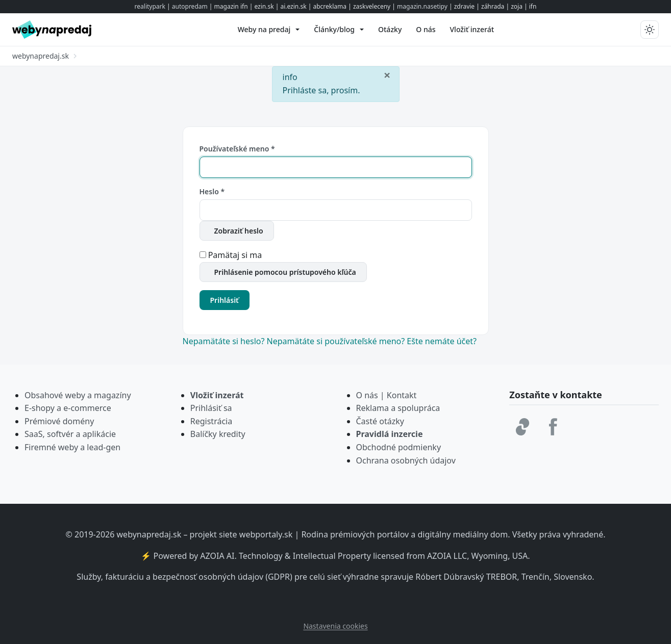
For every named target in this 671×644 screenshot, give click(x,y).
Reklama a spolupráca (398, 408)
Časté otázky (380, 421)
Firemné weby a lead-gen (72, 447)
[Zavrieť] (387, 74)
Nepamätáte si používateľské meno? (337, 341)
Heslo (212, 191)
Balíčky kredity (218, 434)
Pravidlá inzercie (390, 434)
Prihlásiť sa (211, 408)
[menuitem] (269, 30)
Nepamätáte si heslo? (225, 341)
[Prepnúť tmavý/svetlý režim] (650, 30)
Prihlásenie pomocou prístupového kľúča (285, 272)
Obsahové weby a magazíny (78, 395)
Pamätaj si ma (235, 255)
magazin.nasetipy (422, 6)
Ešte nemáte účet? (442, 341)
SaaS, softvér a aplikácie (70, 434)
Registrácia (211, 421)
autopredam (190, 6)
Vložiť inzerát (217, 395)
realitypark (150, 6)
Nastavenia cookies (335, 626)
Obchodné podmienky (399, 447)
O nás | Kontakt (387, 395)
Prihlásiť (225, 300)
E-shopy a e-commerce (68, 408)
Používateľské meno (237, 149)
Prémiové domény (59, 421)
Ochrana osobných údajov (406, 460)
